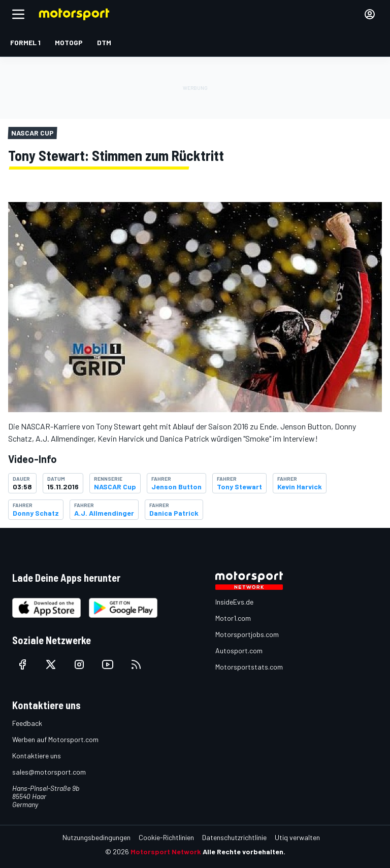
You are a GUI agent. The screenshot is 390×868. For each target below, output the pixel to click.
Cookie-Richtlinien (166, 837)
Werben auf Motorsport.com (55, 739)
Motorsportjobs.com (247, 634)
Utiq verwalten (297, 837)
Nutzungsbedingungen (96, 837)
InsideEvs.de (234, 602)
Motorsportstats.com (249, 667)
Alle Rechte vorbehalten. (244, 852)
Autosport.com (239, 650)
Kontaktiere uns (37, 756)
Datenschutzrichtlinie (234, 837)
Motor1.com (233, 618)
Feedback (27, 723)
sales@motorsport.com (49, 772)
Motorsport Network (166, 852)
